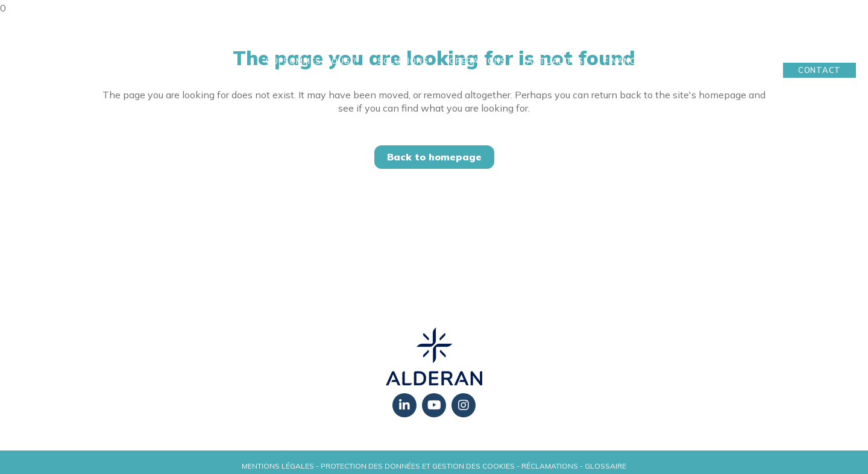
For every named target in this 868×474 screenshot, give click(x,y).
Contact (819, 70)
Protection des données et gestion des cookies (418, 466)
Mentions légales (278, 466)
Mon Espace (820, 51)
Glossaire (605, 466)
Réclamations (550, 466)
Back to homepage (434, 157)
